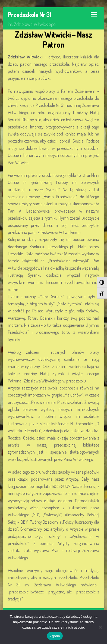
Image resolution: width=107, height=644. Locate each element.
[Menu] (94, 15)
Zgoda (55, 636)
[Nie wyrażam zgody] (100, 627)
